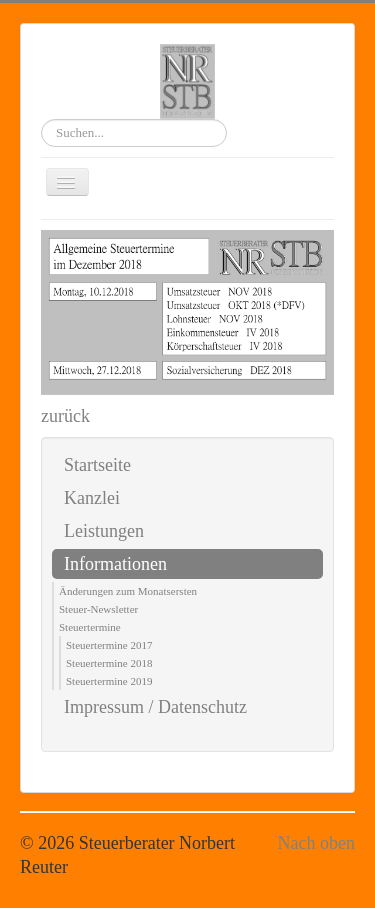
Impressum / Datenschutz (155, 707)
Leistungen (104, 531)
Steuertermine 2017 (109, 645)
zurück (65, 416)
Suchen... (41, 119)
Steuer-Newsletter (98, 609)
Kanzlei (92, 498)
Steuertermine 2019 (109, 681)
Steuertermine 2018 (109, 663)
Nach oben (316, 843)
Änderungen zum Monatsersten (128, 591)
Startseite (97, 465)
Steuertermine (90, 627)
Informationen (115, 564)
